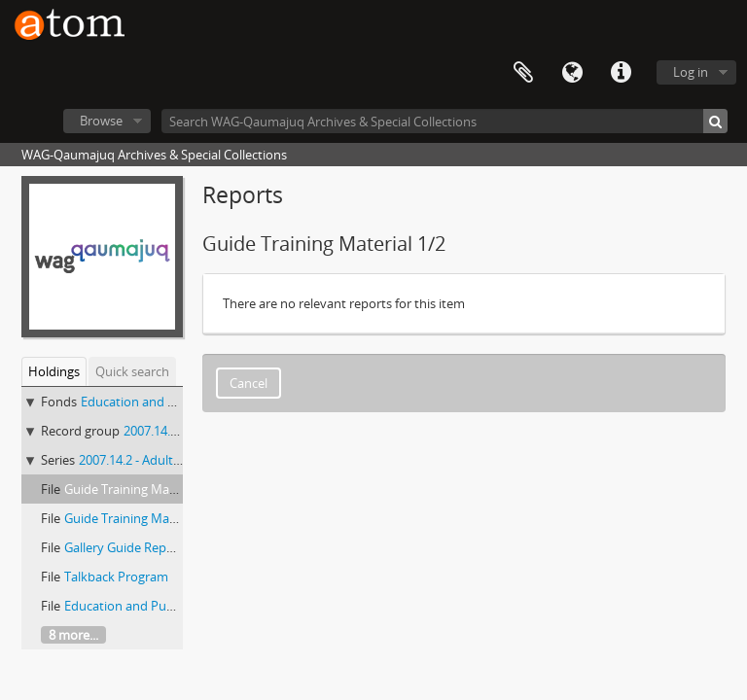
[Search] (715, 121)
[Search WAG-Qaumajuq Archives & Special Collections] (445, 121)
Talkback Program (116, 577)
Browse (101, 121)
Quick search (132, 371)
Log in (691, 72)
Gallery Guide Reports (127, 547)
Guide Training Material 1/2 (142, 489)
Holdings (54, 371)
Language (572, 73)
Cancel (249, 383)
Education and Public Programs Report (176, 606)
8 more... (73, 635)
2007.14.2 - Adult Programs (156, 460)
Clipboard (523, 73)
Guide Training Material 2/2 (142, 518)
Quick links (621, 73)
